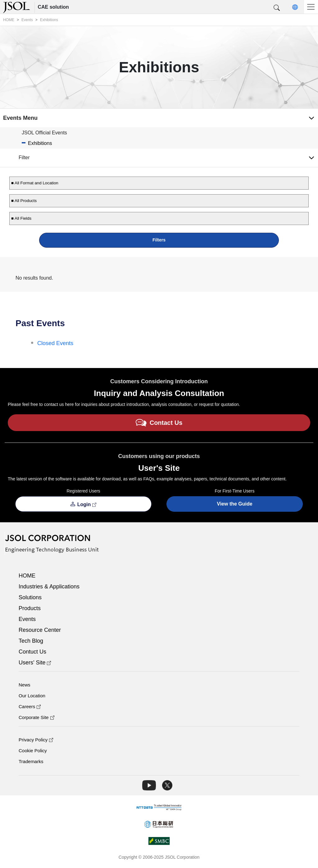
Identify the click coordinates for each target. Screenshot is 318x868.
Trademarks (31, 761)
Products (30, 608)
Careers (30, 706)
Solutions (30, 597)
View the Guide (234, 504)
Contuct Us (32, 652)
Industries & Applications (49, 587)
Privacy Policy (36, 740)
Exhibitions (40, 143)
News (25, 685)
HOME (27, 576)
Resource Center (40, 630)
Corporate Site (36, 717)
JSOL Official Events (44, 133)
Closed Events (55, 343)
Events (27, 619)
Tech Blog (31, 641)
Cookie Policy (33, 751)
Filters (159, 240)
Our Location (32, 696)
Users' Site (35, 663)
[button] (277, 8)
